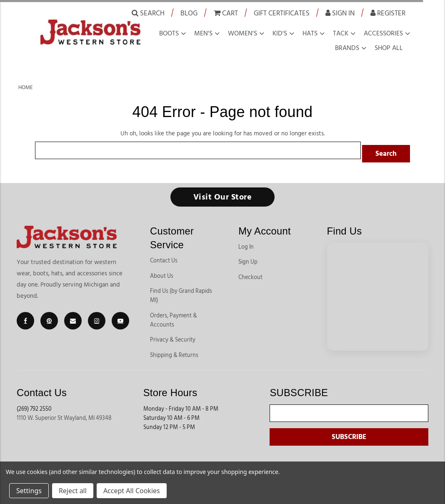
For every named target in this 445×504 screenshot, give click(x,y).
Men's (203, 33)
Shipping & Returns (174, 352)
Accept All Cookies (132, 491)
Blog (189, 13)
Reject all (73, 491)
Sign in (340, 13)
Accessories (383, 33)
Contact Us (164, 257)
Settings (29, 491)
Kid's (280, 33)
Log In (246, 244)
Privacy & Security (173, 337)
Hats (310, 33)
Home (26, 87)
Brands (347, 48)
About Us (162, 273)
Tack (341, 33)
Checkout (250, 274)
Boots (169, 33)
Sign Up (248, 259)
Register (388, 13)
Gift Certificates (282, 13)
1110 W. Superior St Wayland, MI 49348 (64, 415)
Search (148, 13)
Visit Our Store (223, 194)
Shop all (389, 48)
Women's (242, 33)
